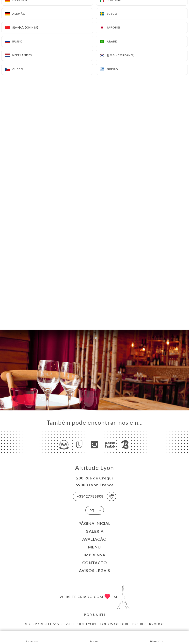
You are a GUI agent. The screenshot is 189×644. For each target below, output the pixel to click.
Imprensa (94, 555)
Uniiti (99, 615)
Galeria (95, 531)
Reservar (32, 637)
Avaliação (94, 539)
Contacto (95, 563)
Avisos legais (95, 570)
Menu (94, 547)
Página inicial (95, 523)
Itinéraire (157, 637)
